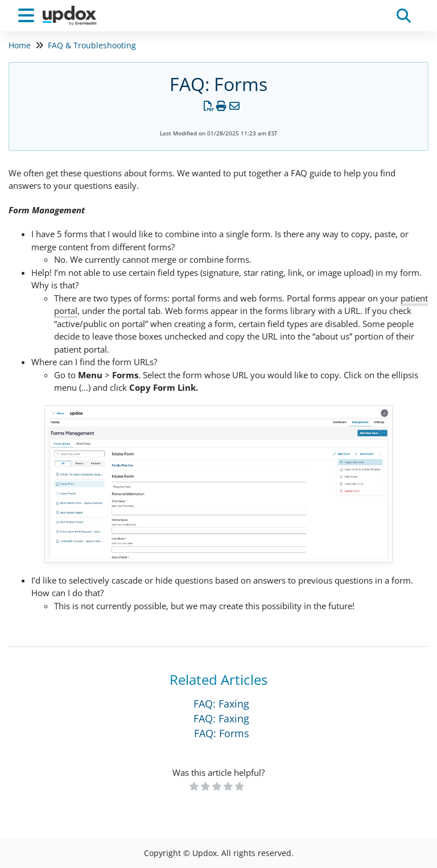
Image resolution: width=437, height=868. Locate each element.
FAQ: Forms (222, 733)
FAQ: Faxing (221, 704)
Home (20, 45)
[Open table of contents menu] (28, 14)
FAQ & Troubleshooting (92, 45)
